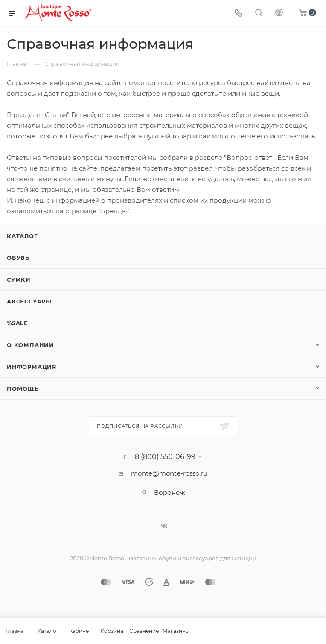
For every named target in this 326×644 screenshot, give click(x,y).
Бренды (114, 211)
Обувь (18, 258)
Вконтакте (163, 526)
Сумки (19, 279)
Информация (32, 367)
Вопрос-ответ (249, 157)
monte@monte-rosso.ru (169, 473)
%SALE (17, 323)
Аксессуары (29, 301)
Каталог (22, 236)
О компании (31, 345)
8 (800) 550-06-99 (165, 457)
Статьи (56, 115)
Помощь (23, 388)
